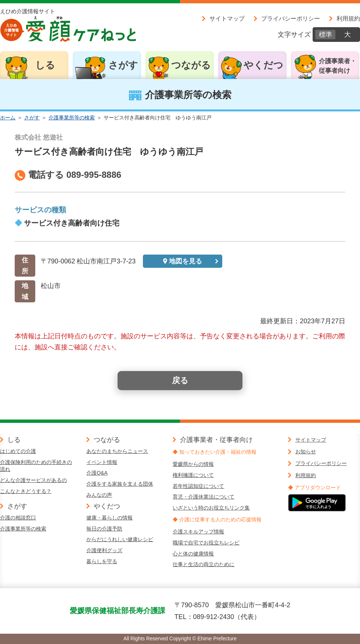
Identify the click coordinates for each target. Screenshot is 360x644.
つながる (191, 65)
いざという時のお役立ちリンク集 (211, 508)
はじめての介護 (18, 451)
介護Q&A (97, 473)
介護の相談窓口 (18, 518)
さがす (123, 65)
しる (45, 65)
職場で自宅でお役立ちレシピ (206, 543)
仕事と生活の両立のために (204, 564)
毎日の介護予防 (104, 529)
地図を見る (186, 261)
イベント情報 (102, 462)
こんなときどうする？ (26, 491)
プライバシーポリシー (291, 18)
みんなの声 (99, 495)
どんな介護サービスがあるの (33, 480)
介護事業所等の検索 (72, 118)
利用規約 (348, 18)
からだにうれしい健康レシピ (120, 539)
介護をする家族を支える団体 (120, 484)
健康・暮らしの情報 (109, 518)
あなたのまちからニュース (117, 451)
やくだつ (263, 65)
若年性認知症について (198, 486)
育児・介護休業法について (204, 497)
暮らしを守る (102, 561)
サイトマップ (227, 18)
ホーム (8, 118)
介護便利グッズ (104, 550)
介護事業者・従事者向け (338, 66)
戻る (180, 380)
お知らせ (306, 451)
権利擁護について (193, 475)
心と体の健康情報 (193, 554)
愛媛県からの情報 (193, 464)
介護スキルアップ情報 (198, 532)
